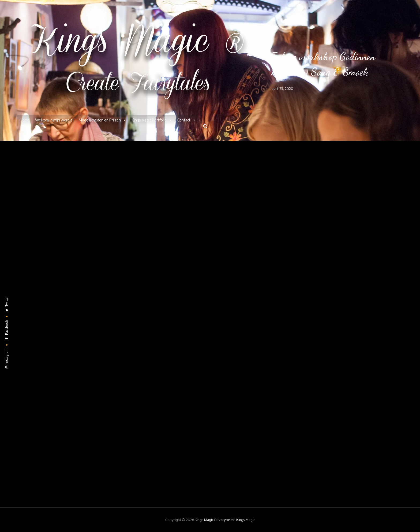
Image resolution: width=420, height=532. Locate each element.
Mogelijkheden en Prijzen (102, 120)
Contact (187, 120)
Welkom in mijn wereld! (54, 120)
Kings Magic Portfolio (152, 120)
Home (25, 120)
